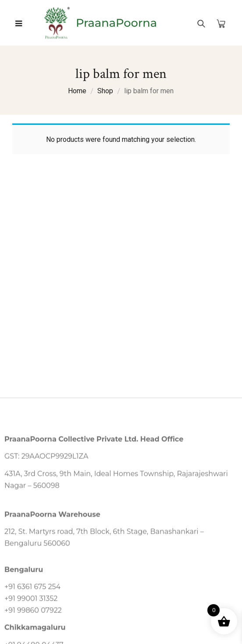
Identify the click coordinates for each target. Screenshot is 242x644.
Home (77, 91)
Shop (105, 91)
